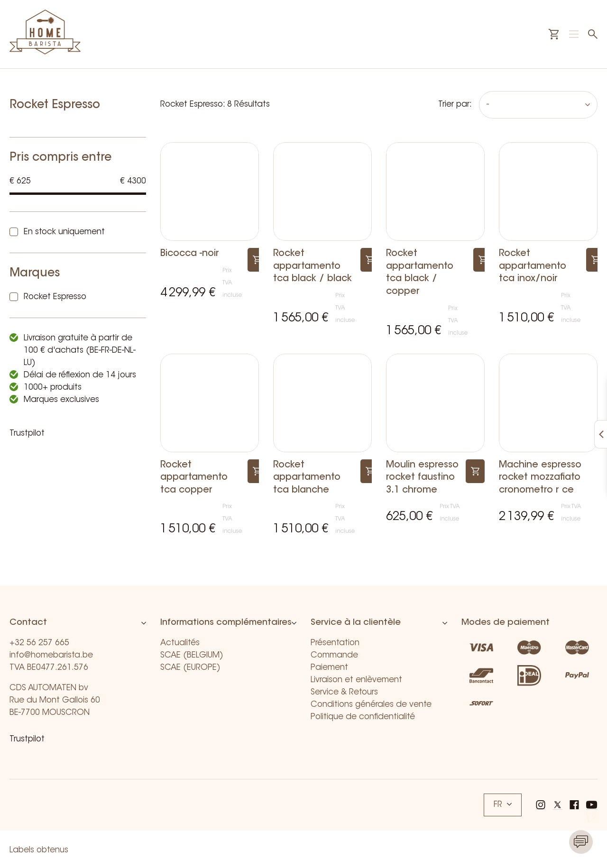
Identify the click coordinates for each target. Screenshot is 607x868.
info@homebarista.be (51, 655)
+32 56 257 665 (39, 643)
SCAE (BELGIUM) (192, 655)
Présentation (335, 643)
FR (503, 805)
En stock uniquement (64, 232)
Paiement (329, 668)
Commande (334, 655)
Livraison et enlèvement (356, 680)
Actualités (180, 643)
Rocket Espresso (55, 297)
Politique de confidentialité (363, 717)
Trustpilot (27, 434)
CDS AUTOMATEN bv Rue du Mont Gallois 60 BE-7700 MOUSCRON (55, 700)
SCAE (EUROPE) (190, 668)
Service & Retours (344, 692)
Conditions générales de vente (371, 705)
